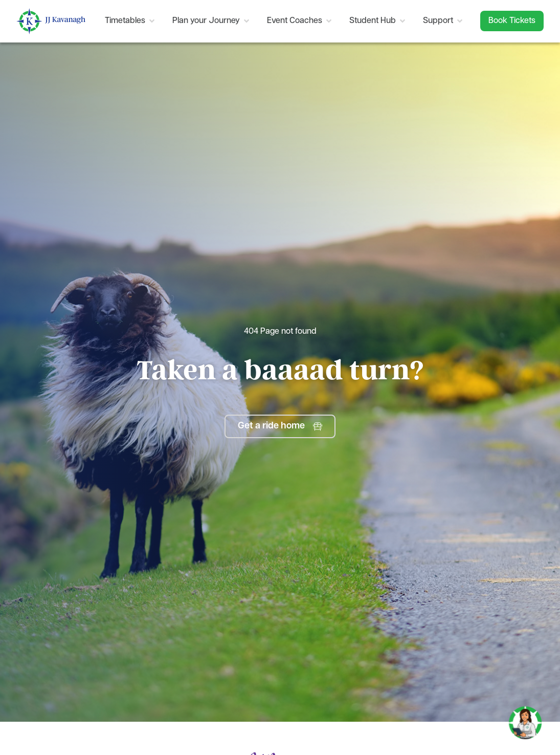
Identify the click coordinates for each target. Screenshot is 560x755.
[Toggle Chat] (525, 719)
